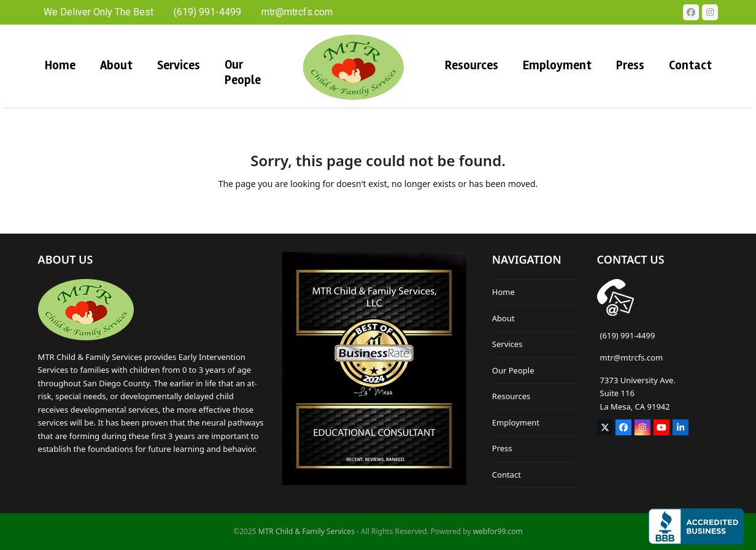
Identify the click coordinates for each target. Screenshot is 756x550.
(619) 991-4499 (628, 335)
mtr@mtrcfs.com (632, 357)
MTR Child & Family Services (307, 531)
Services (507, 344)
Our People (513, 370)
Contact (507, 475)
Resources (511, 396)
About (503, 318)
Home (503, 292)
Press (502, 448)
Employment (516, 422)
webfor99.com (498, 531)
